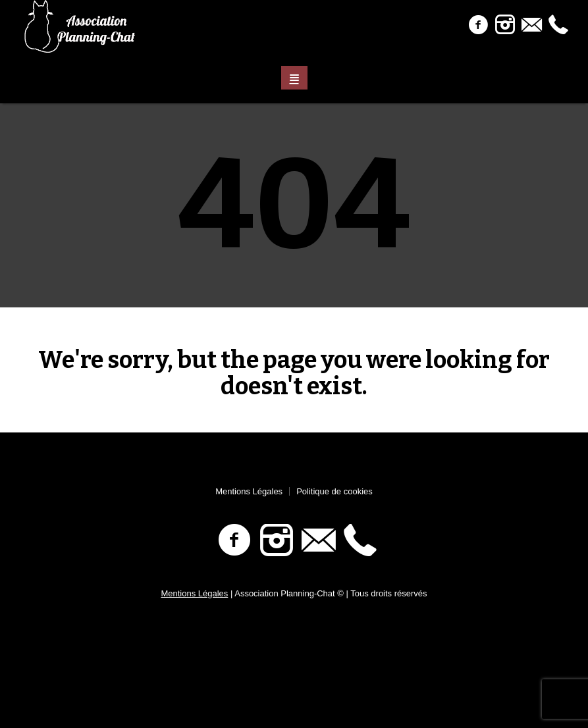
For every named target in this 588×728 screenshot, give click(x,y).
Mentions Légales (249, 491)
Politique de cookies (334, 491)
